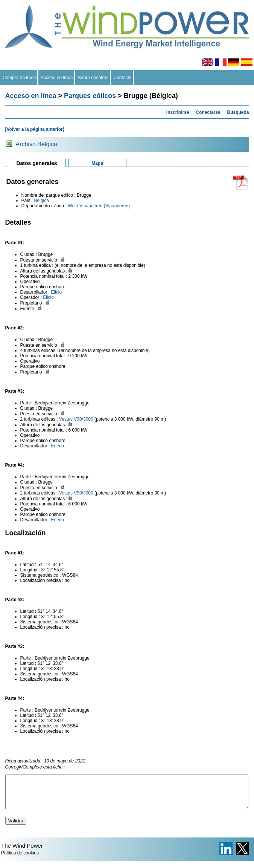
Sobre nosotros (93, 78)
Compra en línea (19, 78)
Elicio (57, 292)
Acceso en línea (57, 78)
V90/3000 (83, 419)
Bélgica (42, 201)
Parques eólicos (90, 96)
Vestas (66, 419)
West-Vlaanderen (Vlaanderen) (99, 206)
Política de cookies (20, 860)
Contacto (122, 78)
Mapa (97, 163)
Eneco (58, 446)
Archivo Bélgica (37, 144)
